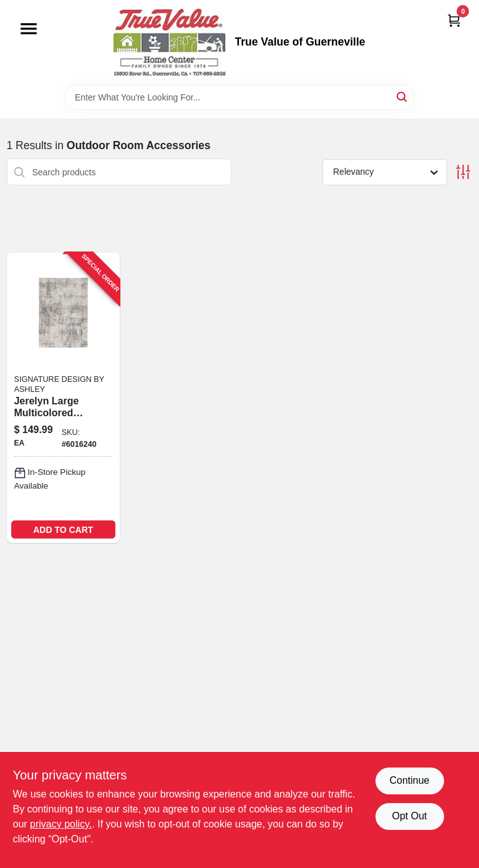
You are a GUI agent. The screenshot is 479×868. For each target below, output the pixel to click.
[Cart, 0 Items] (454, 20)
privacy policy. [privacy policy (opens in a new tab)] (61, 824)
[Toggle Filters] (463, 172)
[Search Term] (239, 97)
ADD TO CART (63, 530)
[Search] (403, 96)
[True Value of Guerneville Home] (170, 42)
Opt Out (409, 816)
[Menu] (29, 29)
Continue (409, 780)
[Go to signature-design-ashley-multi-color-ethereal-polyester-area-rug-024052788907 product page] (64, 398)
